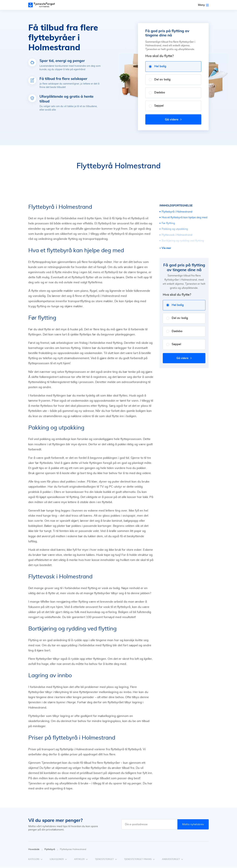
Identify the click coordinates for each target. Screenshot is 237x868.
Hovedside (36, 849)
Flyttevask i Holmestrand (177, 235)
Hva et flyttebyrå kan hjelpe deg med (184, 217)
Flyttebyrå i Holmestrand (177, 212)
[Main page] (43, 5)
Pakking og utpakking (175, 229)
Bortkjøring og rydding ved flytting (183, 241)
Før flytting (168, 223)
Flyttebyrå (51, 849)
